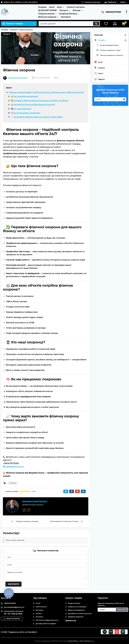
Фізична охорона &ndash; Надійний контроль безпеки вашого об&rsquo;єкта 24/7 (46, 92)
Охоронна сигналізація (77, 607)
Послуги (7, 34)
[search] (69, 24)
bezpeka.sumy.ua (15, 467)
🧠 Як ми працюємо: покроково (26, 113)
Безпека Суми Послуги (18, 78)
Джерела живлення (76, 617)
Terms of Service (85, 641)
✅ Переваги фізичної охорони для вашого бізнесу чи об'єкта (39, 101)
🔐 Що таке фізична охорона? (25, 96)
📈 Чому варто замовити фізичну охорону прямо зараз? (37, 117)
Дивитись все (71, 620)
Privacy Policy (73, 641)
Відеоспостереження (76, 610)
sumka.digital (31, 632)
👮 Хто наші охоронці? (21, 109)
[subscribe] (110, 99)
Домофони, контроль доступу (80, 613)
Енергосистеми (74, 603)
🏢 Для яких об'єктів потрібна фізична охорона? (33, 105)
